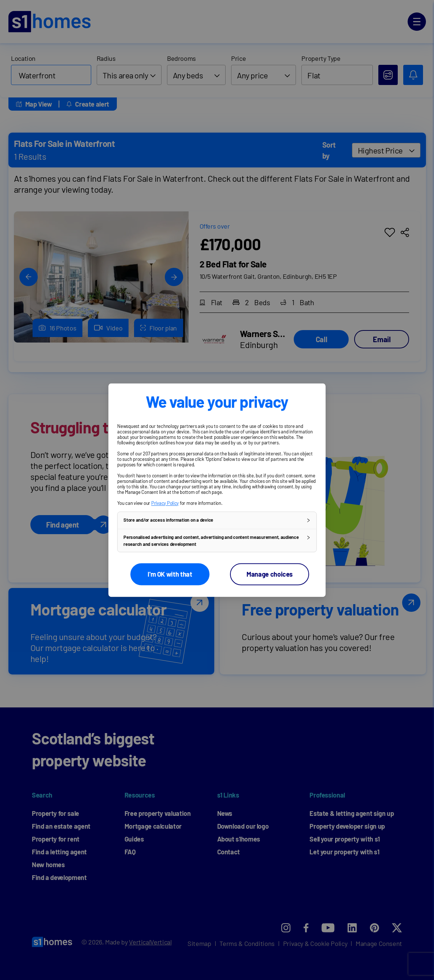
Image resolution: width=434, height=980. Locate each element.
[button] (217, 520)
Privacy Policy (165, 503)
